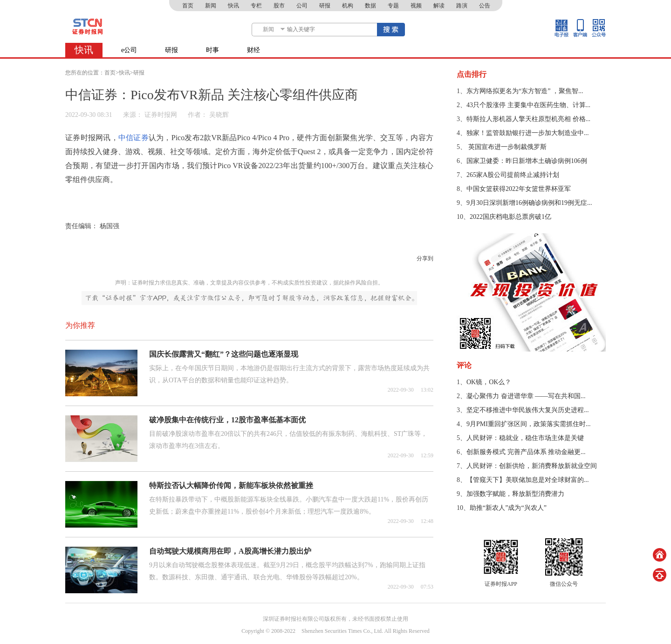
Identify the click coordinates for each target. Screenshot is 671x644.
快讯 (233, 6)
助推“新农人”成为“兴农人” (508, 508)
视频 (416, 6)
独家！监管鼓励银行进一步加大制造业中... (528, 133)
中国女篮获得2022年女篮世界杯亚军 (519, 189)
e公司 (129, 50)
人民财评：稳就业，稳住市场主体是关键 (525, 438)
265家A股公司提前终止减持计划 (513, 175)
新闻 (211, 6)
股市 (279, 6)
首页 (188, 6)
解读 (439, 6)
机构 (348, 6)
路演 (462, 6)
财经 (253, 50)
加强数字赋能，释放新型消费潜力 (515, 494)
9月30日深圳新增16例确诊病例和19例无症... (529, 203)
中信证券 (134, 138)
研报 (325, 6)
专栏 (256, 6)
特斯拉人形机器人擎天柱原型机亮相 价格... (528, 119)
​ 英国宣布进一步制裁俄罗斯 (507, 147)
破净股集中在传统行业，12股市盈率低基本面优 (227, 420)
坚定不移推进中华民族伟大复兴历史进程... (528, 410)
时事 (212, 50)
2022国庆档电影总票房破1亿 (510, 217)
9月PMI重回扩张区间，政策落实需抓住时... (528, 424)
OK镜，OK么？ (489, 382)
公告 (485, 6)
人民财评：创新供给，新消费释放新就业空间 (532, 466)
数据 (370, 6)
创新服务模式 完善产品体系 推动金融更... (526, 452)
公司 (302, 6)
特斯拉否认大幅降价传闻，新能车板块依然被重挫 (231, 485)
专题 (393, 6)
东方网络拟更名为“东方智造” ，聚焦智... (525, 91)
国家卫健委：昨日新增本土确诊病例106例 (527, 161)
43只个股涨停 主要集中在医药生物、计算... (528, 105)
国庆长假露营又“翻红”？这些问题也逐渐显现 (224, 354)
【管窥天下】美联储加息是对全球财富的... (528, 480)
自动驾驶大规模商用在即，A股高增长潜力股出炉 (230, 551)
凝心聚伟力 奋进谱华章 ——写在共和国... (526, 396)
